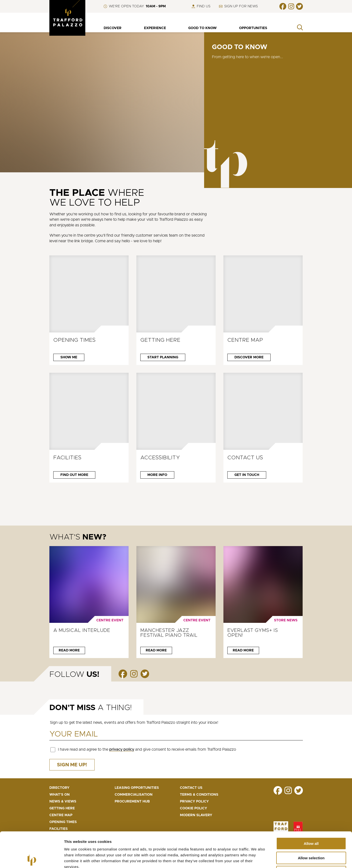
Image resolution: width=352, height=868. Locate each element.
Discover (113, 28)
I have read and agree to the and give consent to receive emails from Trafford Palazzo (147, 749)
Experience (155, 28)
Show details (257, 858)
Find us (201, 6)
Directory (59, 788)
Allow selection (311, 823)
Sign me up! (72, 765)
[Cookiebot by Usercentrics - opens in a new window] (32, 858)
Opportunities (253, 28)
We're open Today (135, 6)
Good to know (202, 28)
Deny (311, 837)
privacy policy (122, 749)
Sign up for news (238, 6)
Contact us (191, 788)
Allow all (311, 808)
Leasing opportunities (137, 788)
